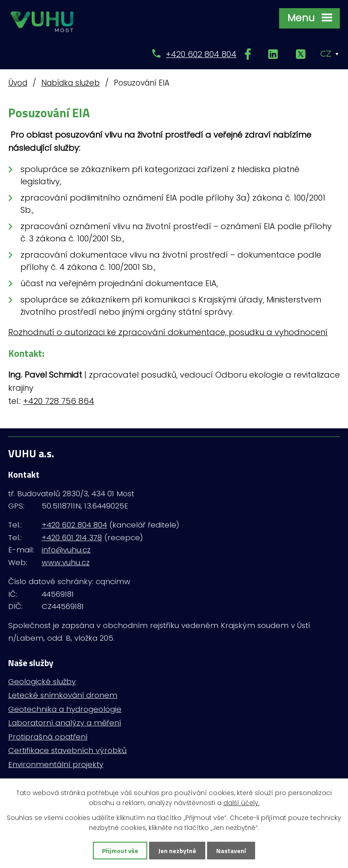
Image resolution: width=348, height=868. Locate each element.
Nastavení (231, 851)
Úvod (18, 83)
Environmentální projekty (56, 764)
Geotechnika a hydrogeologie (65, 709)
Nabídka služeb (70, 83)
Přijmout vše (120, 851)
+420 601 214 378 (72, 537)
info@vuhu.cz (66, 550)
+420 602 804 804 (201, 54)
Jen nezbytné (177, 851)
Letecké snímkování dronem (63, 695)
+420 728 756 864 (59, 401)
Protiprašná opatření (48, 737)
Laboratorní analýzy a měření (65, 723)
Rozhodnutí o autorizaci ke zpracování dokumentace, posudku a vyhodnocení (168, 332)
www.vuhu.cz (66, 562)
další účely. (242, 803)
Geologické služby (42, 681)
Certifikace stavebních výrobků (68, 750)
